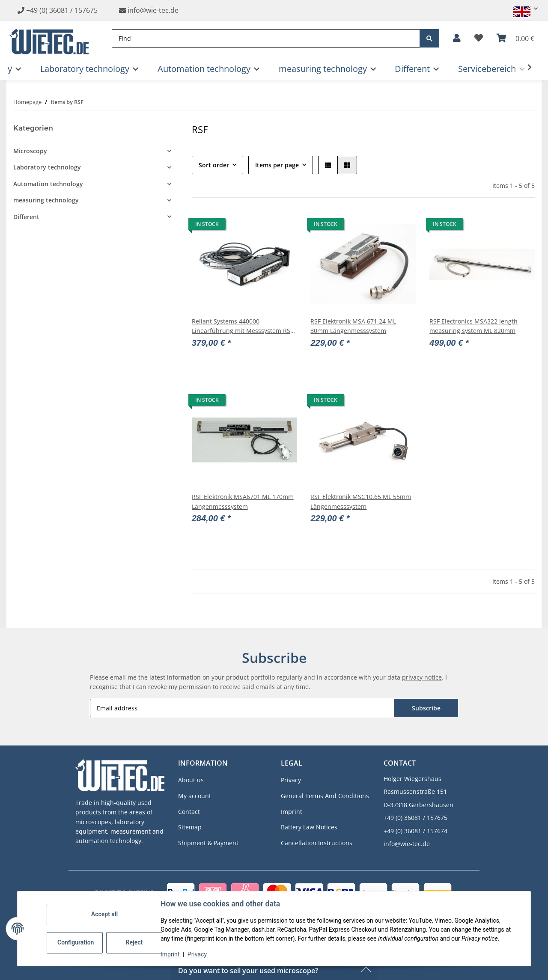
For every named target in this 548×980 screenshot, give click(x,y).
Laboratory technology (47, 167)
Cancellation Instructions (317, 843)
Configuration (76, 942)
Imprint (170, 954)
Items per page (277, 165)
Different (26, 217)
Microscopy (30, 151)
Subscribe (426, 708)
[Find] (266, 38)
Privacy (197, 954)
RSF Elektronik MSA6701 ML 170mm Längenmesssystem (243, 501)
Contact (189, 812)
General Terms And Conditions (325, 796)
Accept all (104, 914)
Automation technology (48, 184)
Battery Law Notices (309, 827)
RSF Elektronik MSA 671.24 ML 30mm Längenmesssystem (353, 326)
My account (195, 796)
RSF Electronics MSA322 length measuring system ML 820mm (474, 326)
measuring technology (46, 200)
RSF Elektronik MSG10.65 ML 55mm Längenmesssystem (361, 501)
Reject (134, 942)
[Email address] (242, 708)
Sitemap (190, 827)
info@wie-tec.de (149, 10)
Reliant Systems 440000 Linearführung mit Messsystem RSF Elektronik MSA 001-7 (243, 327)
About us (191, 780)
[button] (522, 9)
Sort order (214, 165)
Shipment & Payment (208, 843)
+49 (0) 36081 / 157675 (62, 10)
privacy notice (422, 677)
